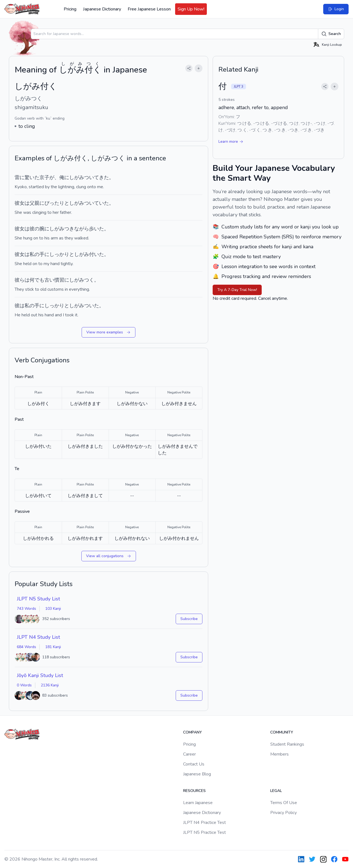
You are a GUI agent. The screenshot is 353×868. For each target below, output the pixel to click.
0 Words (24, 685)
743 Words (26, 609)
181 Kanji (53, 647)
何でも (37, 280)
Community (282, 732)
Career (189, 754)
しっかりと (62, 254)
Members (280, 754)
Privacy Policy (284, 813)
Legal (276, 791)
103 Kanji (53, 609)
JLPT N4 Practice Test (204, 823)
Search (331, 34)
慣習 (59, 280)
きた (104, 177)
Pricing (70, 9)
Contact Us (194, 764)
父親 (34, 203)
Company (192, 732)
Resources (194, 791)
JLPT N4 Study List (38, 637)
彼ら (20, 280)
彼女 (20, 203)
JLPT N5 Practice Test (204, 832)
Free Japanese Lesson (149, 9)
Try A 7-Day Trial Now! (237, 290)
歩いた (97, 229)
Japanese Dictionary (102, 9)
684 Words (26, 647)
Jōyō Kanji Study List (40, 675)
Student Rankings (287, 744)
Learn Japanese (198, 803)
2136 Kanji (50, 685)
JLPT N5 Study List (38, 599)
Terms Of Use (284, 803)
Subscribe (189, 619)
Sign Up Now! (191, 9)
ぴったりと (57, 203)
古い (49, 280)
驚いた (32, 177)
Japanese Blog (197, 774)
